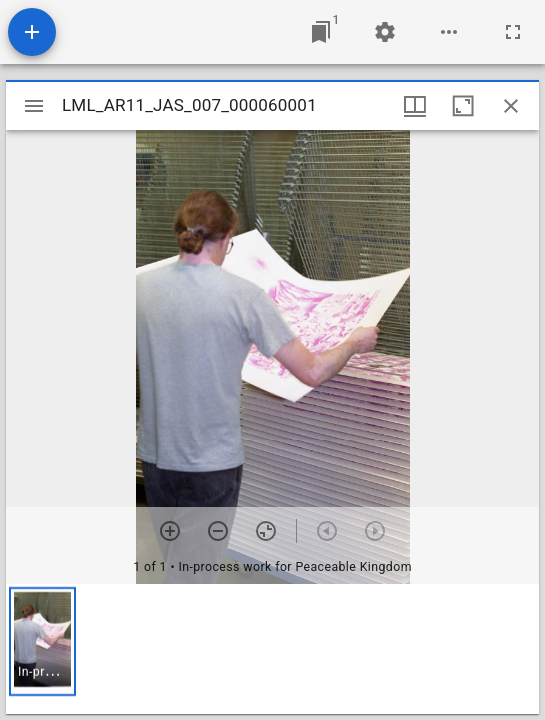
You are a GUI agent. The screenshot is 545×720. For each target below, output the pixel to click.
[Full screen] (513, 32)
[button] (42, 641)
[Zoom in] (170, 531)
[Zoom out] (218, 531)
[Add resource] (32, 32)
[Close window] (511, 106)
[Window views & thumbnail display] (415, 106)
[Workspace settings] (385, 32)
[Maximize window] (463, 106)
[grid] (272, 649)
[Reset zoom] (266, 531)
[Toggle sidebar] (34, 106)
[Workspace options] (449, 32)
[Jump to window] (321, 32)
